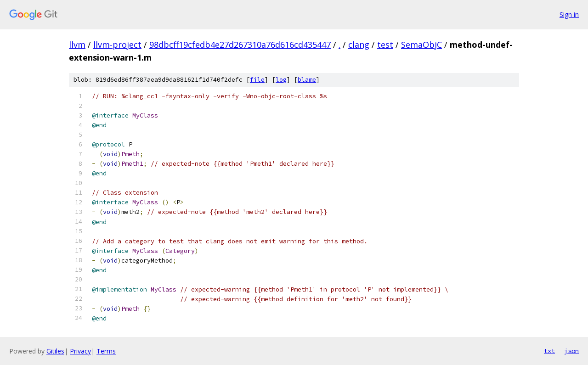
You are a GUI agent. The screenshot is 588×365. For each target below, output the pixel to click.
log (281, 80)
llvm (77, 45)
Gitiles (55, 351)
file (257, 80)
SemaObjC (421, 45)
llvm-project (117, 45)
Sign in (569, 14)
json (571, 351)
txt (549, 351)
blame (307, 80)
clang (359, 45)
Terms (106, 351)
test (385, 45)
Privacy (80, 351)
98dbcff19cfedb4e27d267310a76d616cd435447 (240, 45)
